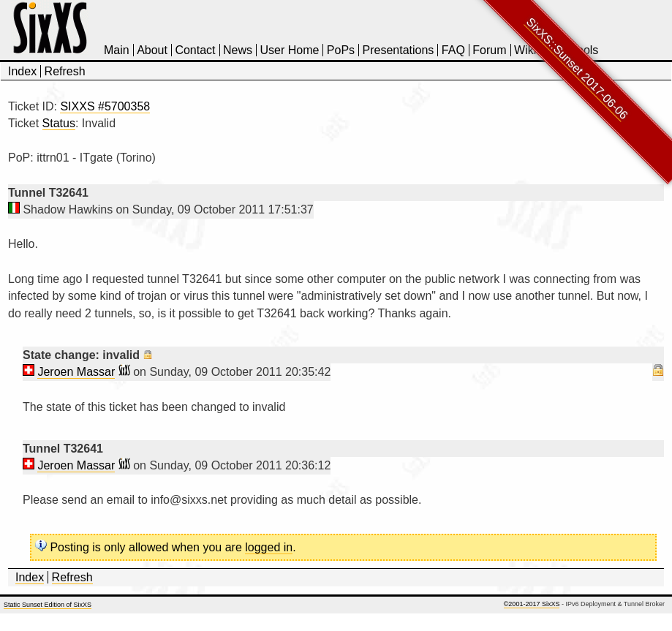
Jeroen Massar (76, 372)
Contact (195, 50)
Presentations (399, 50)
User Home (289, 50)
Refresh (65, 71)
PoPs (341, 50)
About (152, 50)
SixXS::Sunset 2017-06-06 (577, 68)
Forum (489, 50)
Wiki (525, 50)
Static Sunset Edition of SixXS (48, 605)
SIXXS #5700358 (105, 106)
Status (59, 123)
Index (22, 71)
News (238, 50)
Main (117, 50)
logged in (269, 547)
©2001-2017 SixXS (532, 604)
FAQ (453, 50)
